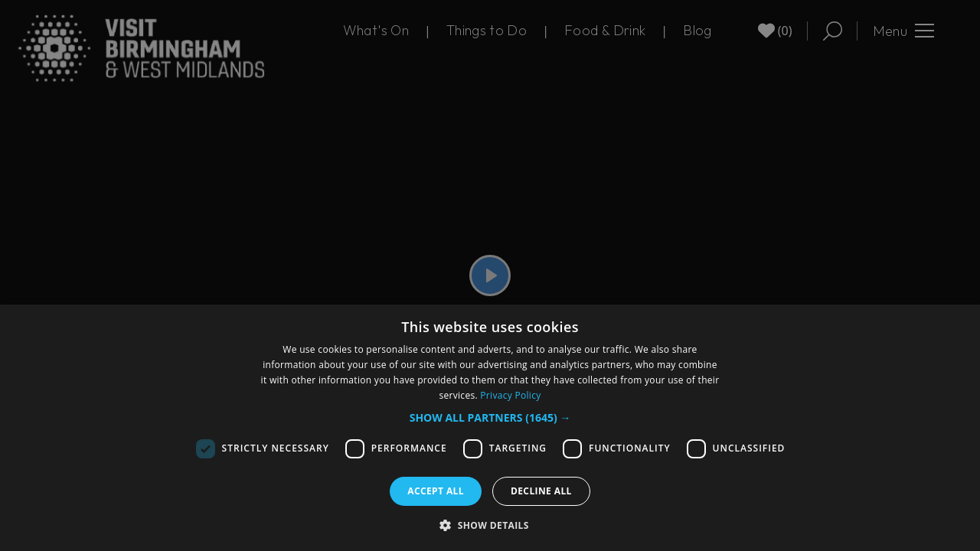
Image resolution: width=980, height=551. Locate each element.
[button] (490, 417)
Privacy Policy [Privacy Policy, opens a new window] (510, 395)
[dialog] (490, 428)
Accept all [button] (436, 491)
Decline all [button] (541, 491)
